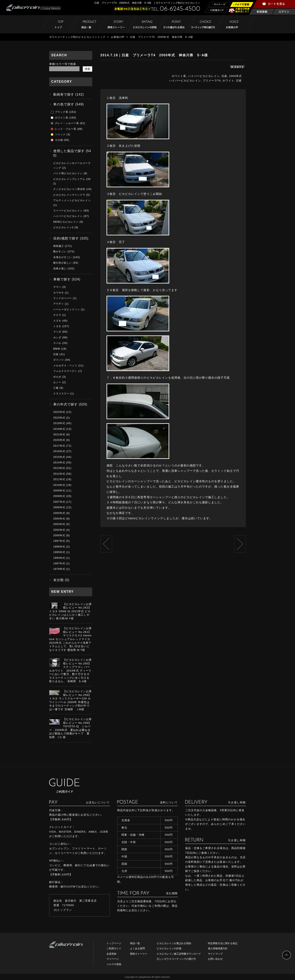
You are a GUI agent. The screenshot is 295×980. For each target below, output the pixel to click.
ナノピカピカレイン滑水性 (69, 189)
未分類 (58, 580)
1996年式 (59, 547)
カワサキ (59, 293)
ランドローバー (63, 298)
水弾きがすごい (63, 257)
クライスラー (61, 394)
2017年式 (59, 446)
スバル (57, 343)
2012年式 (59, 474)
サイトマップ (215, 954)
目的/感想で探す (66, 238)
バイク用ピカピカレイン (68, 173)
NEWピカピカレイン (66, 222)
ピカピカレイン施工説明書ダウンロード (179, 954)
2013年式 (59, 468)
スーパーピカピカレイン (68, 211)
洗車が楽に (60, 269)
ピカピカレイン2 (63, 227)
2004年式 (59, 519)
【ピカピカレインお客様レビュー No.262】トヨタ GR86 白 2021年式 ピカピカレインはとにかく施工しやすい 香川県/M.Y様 (70, 611)
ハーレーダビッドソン (67, 309)
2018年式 (59, 423)
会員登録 (111, 954)
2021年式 (59, 435)
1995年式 (59, 552)
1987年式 (59, 563)
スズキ (57, 321)
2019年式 (59, 429)
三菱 (56, 388)
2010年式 (59, 485)
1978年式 (59, 569)
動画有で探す (64, 94)
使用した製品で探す (69, 151)
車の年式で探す (65, 404)
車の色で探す (64, 104)
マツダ (57, 332)
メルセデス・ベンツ (65, 366)
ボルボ (57, 377)
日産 (224, 76)
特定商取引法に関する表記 (223, 943)
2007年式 (59, 502)
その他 (59, 140)
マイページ (113, 959)
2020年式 (59, 440)
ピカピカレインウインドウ (69, 195)
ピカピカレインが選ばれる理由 (174, 943)
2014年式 (59, 463)
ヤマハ (57, 287)
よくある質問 (137, 948)
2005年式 (59, 513)
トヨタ (57, 326)
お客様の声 (118, 37)
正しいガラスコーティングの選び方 (176, 959)
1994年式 (59, 558)
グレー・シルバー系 (67, 123)
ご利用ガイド (114, 948)
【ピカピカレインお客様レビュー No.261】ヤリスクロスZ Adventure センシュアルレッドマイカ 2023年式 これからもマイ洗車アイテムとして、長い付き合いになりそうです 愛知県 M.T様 (70, 639)
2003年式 (59, 524)
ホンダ (57, 338)
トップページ (114, 943)
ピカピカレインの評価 (169, 948)
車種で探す (62, 279)
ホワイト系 (179, 76)
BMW (57, 349)
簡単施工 (59, 246)
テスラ (57, 315)
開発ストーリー (139, 954)
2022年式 (59, 412)
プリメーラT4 (212, 81)
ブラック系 (62, 112)
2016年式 (59, 451)
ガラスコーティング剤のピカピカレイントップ (77, 37)
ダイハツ (59, 360)
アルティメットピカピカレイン (72, 200)
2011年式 (59, 479)
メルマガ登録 (114, 964)
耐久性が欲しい (63, 263)
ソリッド (60, 134)
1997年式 (59, 541)
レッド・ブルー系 (66, 129)
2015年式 (59, 457)
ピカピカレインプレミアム (69, 179)
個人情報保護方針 (218, 948)
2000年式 (235, 76)
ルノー (57, 382)
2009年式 (59, 491)
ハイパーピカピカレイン (204, 76)
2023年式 (59, 418)
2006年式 (59, 507)
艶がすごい (60, 252)
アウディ (59, 304)
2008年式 (59, 496)
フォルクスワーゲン (65, 371)
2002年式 (59, 530)
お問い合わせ (215, 959)
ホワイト (228, 81)
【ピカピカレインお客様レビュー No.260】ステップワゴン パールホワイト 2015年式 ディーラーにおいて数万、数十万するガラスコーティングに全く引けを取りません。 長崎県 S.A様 (70, 671)
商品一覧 (135, 943)
